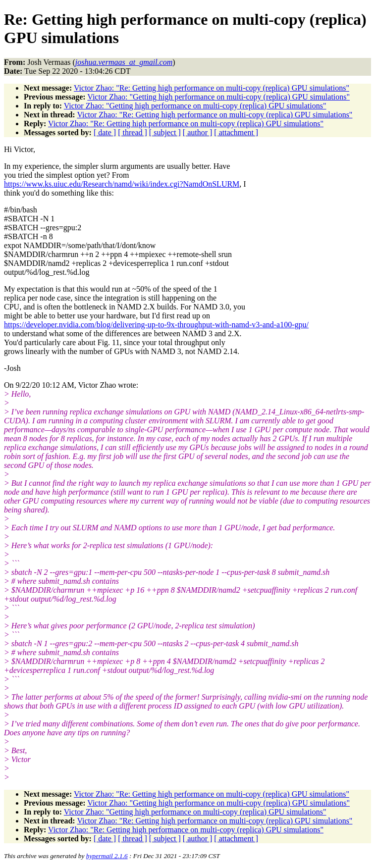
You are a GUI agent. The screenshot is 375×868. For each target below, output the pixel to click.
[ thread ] (133, 132)
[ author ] (198, 132)
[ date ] (105, 132)
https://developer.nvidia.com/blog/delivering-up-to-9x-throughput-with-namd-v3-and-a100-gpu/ (156, 325)
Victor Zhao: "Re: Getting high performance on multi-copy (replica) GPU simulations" (212, 88)
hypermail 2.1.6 (107, 856)
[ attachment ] (236, 132)
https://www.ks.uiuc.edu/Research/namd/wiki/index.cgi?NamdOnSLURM (122, 184)
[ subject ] (165, 132)
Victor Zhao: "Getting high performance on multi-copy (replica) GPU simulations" (218, 97)
